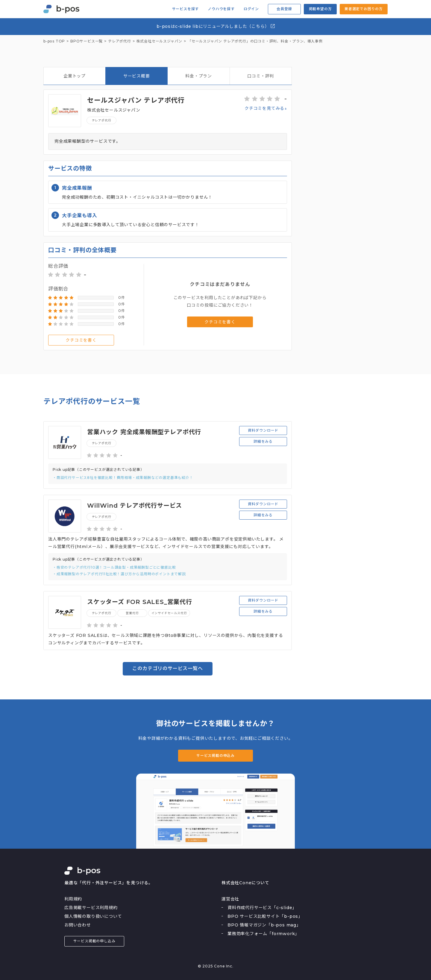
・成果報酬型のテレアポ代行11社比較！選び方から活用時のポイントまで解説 (119, 574)
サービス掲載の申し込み (94, 941)
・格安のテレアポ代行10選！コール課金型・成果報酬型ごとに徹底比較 (114, 567)
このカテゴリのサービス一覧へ (167, 668)
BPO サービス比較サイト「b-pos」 (265, 916)
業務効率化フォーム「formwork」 (263, 934)
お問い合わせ (78, 925)
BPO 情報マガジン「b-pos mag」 (264, 925)
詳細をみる (263, 441)
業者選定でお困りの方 (364, 9)
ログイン (251, 9)
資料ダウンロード (263, 430)
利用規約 (73, 899)
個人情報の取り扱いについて (93, 916)
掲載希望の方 (320, 9)
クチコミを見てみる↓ (266, 108)
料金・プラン (199, 76)
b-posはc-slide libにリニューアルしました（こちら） (216, 26)
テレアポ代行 (102, 120)
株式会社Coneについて (245, 883)
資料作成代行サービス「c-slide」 (262, 908)
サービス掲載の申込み (215, 755)
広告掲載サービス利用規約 (91, 908)
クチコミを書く (81, 340)
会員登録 (284, 9)
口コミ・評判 (261, 76)
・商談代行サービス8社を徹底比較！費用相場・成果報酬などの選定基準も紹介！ (123, 478)
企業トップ (75, 76)
